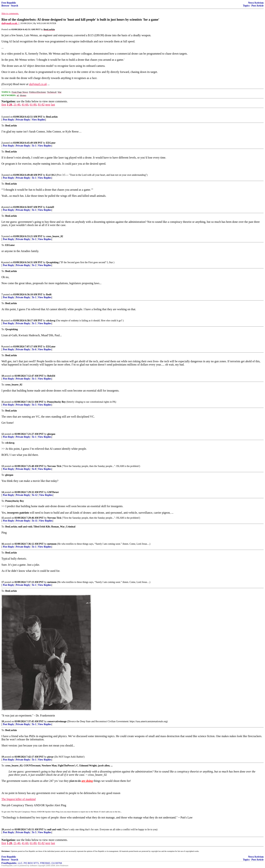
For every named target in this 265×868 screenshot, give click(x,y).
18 (3, 721)
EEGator (51, 143)
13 (3, 466)
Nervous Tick (54, 466)
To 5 (34, 405)
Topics (246, 6)
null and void (54, 829)
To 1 (34, 146)
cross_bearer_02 (54, 236)
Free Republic (9, 3)
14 (3, 492)
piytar (50, 757)
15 (3, 518)
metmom (52, 544)
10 (3, 376)
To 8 (34, 469)
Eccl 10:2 (51, 175)
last (53, 105)
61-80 (33, 105)
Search (15, 6)
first (4, 105)
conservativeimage (57, 721)
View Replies (39, 120)
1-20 (9, 105)
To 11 (35, 521)
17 (3, 582)
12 (3, 434)
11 (3, 402)
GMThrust (53, 492)
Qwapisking (52, 262)
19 (3, 757)
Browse (5, 6)
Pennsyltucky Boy (57, 402)
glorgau (51, 434)
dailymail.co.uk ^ (10, 23)
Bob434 (51, 376)
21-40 (17, 105)
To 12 (35, 495)
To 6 (34, 349)
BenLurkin (52, 117)
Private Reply (23, 120)
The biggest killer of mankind (18, 799)
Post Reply (8, 120)
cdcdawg (51, 321)
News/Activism (256, 3)
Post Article (257, 6)
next (48, 105)
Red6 (49, 295)
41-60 (25, 105)
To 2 (34, 265)
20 (3, 829)
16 (3, 544)
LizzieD (50, 207)
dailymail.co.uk (38, 84)
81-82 (41, 105)
